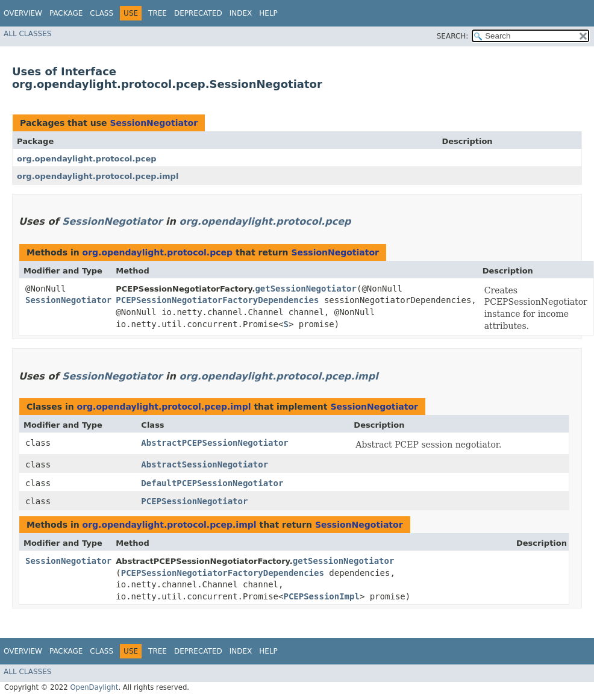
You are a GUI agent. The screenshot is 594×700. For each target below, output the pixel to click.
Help (268, 13)
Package (66, 13)
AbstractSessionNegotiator (205, 464)
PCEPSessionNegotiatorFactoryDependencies (217, 300)
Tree (158, 13)
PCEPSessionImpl (321, 596)
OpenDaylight (94, 687)
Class (102, 13)
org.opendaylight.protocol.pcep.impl (98, 176)
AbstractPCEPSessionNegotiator (214, 443)
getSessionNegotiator (306, 289)
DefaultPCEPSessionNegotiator (212, 483)
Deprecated (198, 13)
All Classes (27, 34)
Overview (23, 13)
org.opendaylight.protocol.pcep (87, 159)
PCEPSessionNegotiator (194, 501)
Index (241, 13)
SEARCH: (453, 36)
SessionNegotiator (154, 123)
